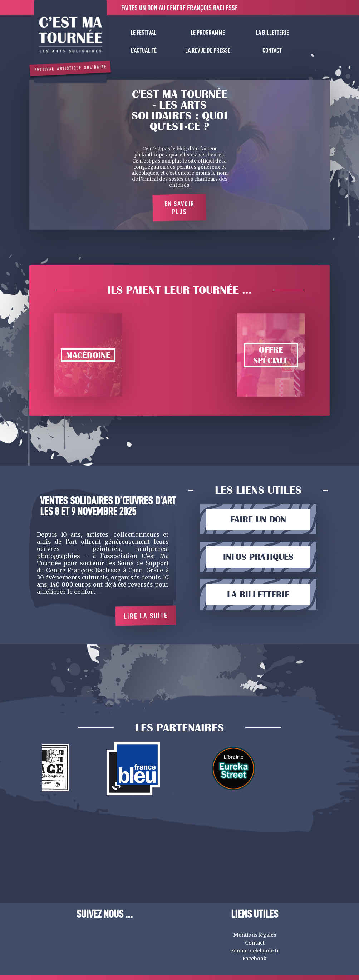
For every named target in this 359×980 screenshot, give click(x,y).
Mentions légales (255, 935)
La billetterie (272, 32)
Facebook (255, 959)
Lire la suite (146, 616)
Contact (272, 50)
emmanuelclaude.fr (255, 951)
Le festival (143, 32)
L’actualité (144, 50)
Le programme (208, 32)
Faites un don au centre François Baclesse (179, 8)
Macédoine (88, 355)
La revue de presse (208, 50)
